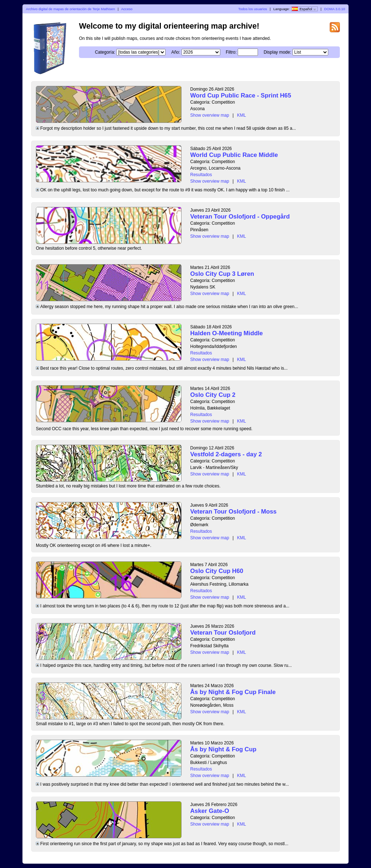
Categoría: (105, 52)
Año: (176, 52)
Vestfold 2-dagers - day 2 (226, 454)
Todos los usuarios (253, 9)
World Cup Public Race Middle (234, 155)
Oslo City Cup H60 (217, 571)
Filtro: (231, 52)
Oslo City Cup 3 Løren (222, 274)
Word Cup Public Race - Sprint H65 (241, 95)
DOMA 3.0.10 (335, 9)
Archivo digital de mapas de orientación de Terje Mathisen (71, 9)
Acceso (127, 9)
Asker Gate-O (210, 811)
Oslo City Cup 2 (213, 395)
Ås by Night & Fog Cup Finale (233, 692)
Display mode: (278, 52)
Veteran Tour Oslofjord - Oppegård (240, 217)
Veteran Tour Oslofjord (223, 633)
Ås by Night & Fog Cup (223, 749)
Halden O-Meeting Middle (226, 333)
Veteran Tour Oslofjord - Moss (233, 512)
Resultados (201, 175)
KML (241, 115)
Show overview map (210, 115)
